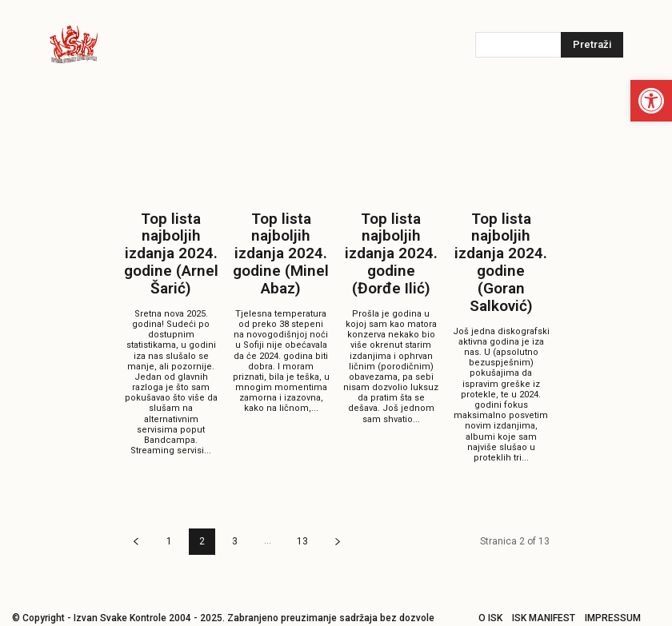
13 (302, 507)
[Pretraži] (592, 45)
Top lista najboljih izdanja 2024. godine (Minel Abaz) (281, 238)
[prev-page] (136, 507)
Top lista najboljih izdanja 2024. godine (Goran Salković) (501, 245)
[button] (651, 101)
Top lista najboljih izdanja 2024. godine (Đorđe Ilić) (391, 238)
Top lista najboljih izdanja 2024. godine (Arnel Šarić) (171, 238)
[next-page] (338, 507)
